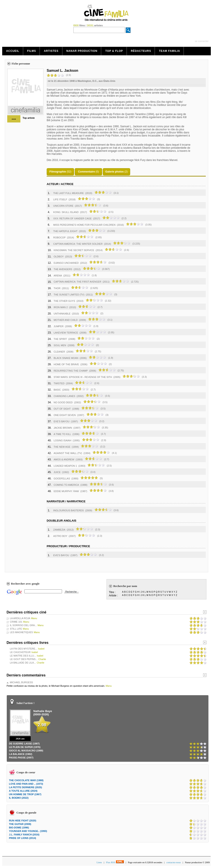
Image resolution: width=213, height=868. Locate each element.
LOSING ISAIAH (63, 440)
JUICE (57, 472)
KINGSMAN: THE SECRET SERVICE (74, 250)
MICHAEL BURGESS (21, 682)
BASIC (57, 390)
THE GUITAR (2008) (20, 824)
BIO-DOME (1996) (19, 828)
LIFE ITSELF (60, 199)
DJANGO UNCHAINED (66, 263)
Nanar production (82, 51)
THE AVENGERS (63, 269)
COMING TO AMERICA (66, 485)
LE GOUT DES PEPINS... (24, 659)
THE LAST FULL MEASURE (68, 193)
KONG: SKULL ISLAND (66, 212)
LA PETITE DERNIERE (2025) (26, 787)
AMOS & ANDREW (64, 459)
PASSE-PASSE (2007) (21, 758)
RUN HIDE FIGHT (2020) (23, 821)
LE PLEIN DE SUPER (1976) (25, 747)
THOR (57, 288)
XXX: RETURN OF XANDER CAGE (72, 218)
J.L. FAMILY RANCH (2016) (24, 835)
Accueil (13, 51)
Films (32, 51)
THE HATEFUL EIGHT (65, 231)
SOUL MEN (60, 345)
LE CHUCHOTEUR (20, 652)
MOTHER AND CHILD (66, 320)
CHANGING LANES (64, 396)
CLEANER (59, 352)
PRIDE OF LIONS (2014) (22, 838)
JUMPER (59, 326)
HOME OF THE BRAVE (66, 364)
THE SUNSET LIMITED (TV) (69, 295)
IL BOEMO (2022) (19, 798)
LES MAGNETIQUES (21, 632)
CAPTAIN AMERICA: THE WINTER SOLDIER (78, 244)
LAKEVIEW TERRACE (66, 333)
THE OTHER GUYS (64, 301)
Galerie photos (114, 172)
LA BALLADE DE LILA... (23, 663)
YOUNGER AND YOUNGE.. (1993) (28, 831)
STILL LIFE (16, 629)
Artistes (51, 51)
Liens (99, 862)
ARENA (58, 276)
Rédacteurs (141, 51)
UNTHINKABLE (62, 314)
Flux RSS (115, 862)
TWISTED (59, 383)
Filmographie (58, 172)
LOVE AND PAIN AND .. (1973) (26, 784)
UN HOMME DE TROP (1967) (25, 794)
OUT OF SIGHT (62, 409)
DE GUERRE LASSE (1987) (24, 744)
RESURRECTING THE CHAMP (71, 371)
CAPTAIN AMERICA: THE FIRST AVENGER (78, 282)
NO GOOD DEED (63, 402)
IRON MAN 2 (61, 307)
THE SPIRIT (60, 339)
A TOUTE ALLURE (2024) (23, 791)
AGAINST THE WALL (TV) (68, 453)
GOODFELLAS (62, 479)
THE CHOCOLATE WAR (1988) (26, 780)
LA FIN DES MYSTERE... (24, 649)
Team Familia (169, 51)
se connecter (202, 41)
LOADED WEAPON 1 (65, 466)
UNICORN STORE (63, 206)
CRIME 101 (16, 622)
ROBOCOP (59, 238)
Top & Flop (114, 51)
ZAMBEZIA (59, 530)
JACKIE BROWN (63, 428)
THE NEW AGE (62, 447)
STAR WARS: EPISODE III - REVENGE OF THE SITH (83, 377)
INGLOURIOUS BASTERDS (68, 510)
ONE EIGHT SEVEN (65, 415)
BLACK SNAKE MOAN (66, 358)
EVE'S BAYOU (62, 421)
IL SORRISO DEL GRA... (23, 625)
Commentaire (86, 172)
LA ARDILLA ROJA (20, 618)
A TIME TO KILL (62, 434)
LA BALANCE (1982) (21, 754)
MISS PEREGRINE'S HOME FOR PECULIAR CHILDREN (84, 225)
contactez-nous (174, 862)
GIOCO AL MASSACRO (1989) (26, 751)
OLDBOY (59, 257)
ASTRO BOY (60, 536)
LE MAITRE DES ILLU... (23, 656)
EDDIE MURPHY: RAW (66, 491)
